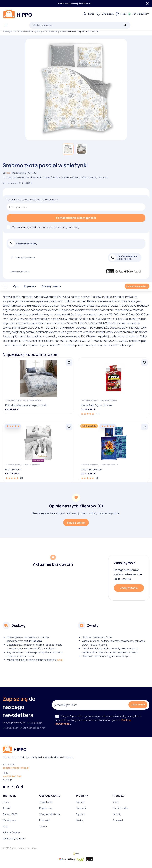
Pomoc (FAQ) (10, 814)
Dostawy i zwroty (51, 286)
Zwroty (43, 826)
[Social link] (4, 787)
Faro (8, 173)
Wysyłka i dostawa (50, 814)
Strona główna (10, 31)
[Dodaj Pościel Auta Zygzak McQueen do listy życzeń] (144, 363)
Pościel (21, 31)
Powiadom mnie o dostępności (76, 218)
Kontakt (7, 808)
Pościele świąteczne (56, 31)
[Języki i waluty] (141, 14)
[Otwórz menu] (6, 25)
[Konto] (88, 14)
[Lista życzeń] (105, 14)
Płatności (45, 820)
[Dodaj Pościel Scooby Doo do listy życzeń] (144, 427)
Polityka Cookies (11, 832)
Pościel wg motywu (35, 31)
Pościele (81, 802)
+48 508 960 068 (12, 776)
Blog (5, 826)
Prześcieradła (120, 808)
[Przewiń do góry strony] (5, 286)
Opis (16, 286)
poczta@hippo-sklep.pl (16, 768)
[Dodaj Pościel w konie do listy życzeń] (69, 427)
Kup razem (30, 286)
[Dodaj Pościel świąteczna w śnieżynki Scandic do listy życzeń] (69, 363)
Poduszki (81, 808)
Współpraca (9, 820)
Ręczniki (81, 814)
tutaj (60, 660)
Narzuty (117, 814)
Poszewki (118, 820)
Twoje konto (46, 802)
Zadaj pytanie (129, 588)
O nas (6, 802)
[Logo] (18, 14)
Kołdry (80, 820)
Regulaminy (46, 808)
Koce (115, 802)
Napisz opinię (76, 523)
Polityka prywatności (14, 838)
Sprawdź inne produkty (137, 286)
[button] (68, 149)
